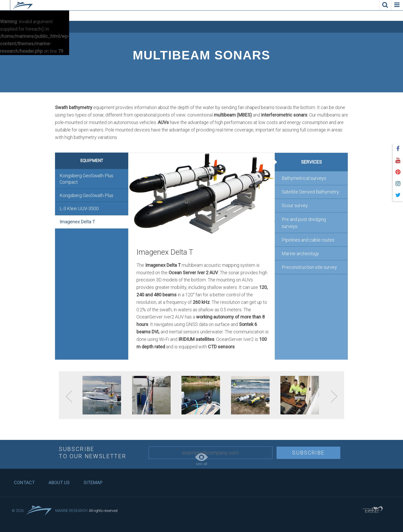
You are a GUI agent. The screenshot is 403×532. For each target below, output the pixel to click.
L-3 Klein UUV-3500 (79, 209)
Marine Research (71, 511)
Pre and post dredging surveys (304, 223)
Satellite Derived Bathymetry (310, 192)
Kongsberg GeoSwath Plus (86, 195)
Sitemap (93, 482)
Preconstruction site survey (309, 267)
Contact (24, 482)
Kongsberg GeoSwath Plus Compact (86, 179)
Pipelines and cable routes (308, 240)
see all (201, 460)
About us (59, 482)
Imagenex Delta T (77, 222)
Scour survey (295, 205)
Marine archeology (300, 254)
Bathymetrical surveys (304, 178)
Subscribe (308, 453)
